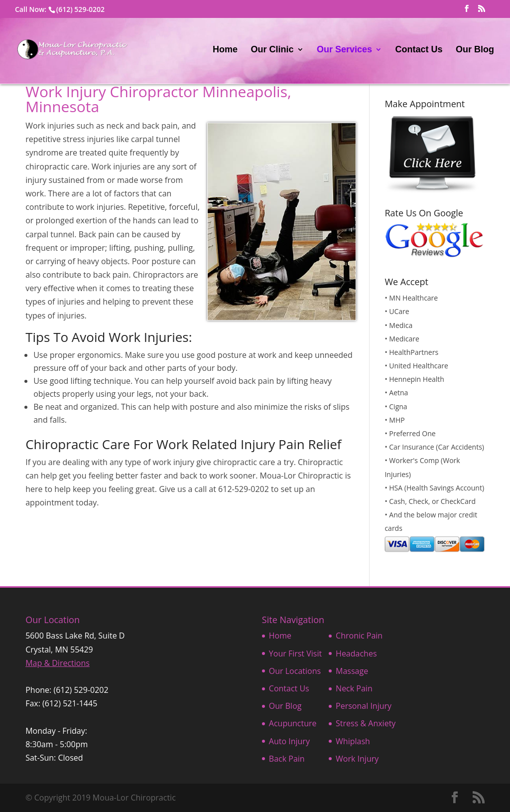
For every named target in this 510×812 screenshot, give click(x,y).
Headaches (356, 653)
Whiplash (353, 741)
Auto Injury (289, 741)
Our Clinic (272, 50)
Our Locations (295, 671)
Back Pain (287, 759)
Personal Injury (364, 706)
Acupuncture (293, 723)
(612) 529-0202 (80, 9)
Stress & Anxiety (366, 723)
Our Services (344, 50)
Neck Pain (354, 688)
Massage (352, 671)
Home (225, 50)
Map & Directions (58, 663)
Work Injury (357, 759)
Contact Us (419, 50)
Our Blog (475, 50)
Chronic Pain (359, 636)
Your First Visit (295, 653)
